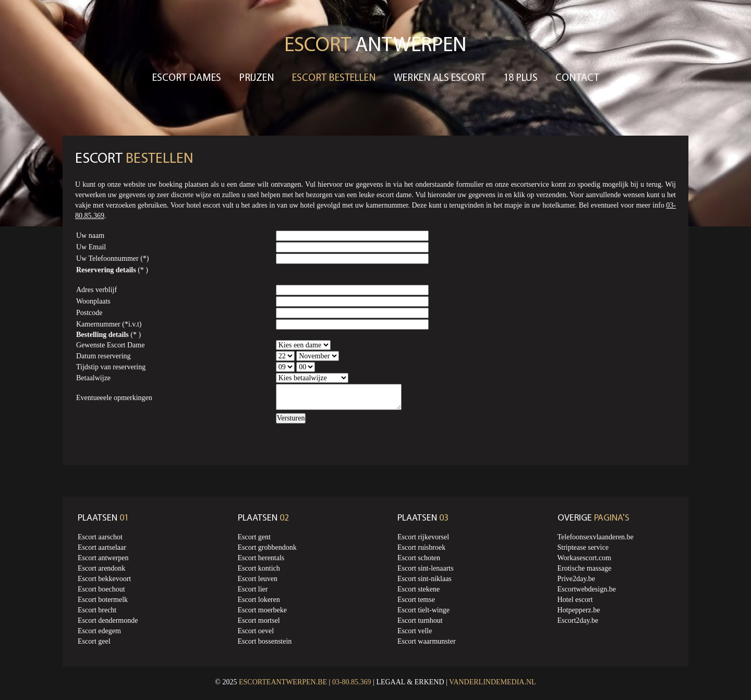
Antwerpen (375, 46)
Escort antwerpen (103, 558)
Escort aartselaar (102, 547)
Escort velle (415, 631)
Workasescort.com (584, 558)
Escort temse (416, 600)
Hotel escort (575, 600)
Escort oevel (256, 631)
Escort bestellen (334, 78)
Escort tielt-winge (423, 610)
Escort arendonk (101, 568)
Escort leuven (258, 579)
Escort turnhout (420, 620)
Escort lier (253, 589)
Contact (577, 78)
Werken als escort (440, 78)
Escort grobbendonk (267, 547)
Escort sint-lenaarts (426, 568)
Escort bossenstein (265, 641)
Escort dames (187, 78)
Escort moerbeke (262, 610)
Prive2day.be (577, 579)
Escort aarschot (100, 537)
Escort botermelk (103, 600)
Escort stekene (419, 589)
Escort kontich (259, 568)
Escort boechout (101, 589)
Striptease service (583, 547)
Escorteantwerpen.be (283, 682)
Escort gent (254, 537)
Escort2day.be (578, 620)
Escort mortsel (259, 620)
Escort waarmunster (427, 641)
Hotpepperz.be (579, 610)
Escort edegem (99, 631)
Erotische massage (585, 568)
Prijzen (257, 78)
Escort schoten (419, 558)
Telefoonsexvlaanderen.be (596, 537)
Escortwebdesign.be (587, 589)
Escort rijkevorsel (423, 537)
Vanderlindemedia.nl (493, 682)
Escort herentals (261, 558)
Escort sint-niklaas (425, 579)
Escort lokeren (259, 600)
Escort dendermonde (108, 620)
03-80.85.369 (352, 682)
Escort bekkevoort (104, 579)
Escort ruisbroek (421, 547)
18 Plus (520, 78)
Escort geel (94, 641)
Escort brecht (97, 610)
